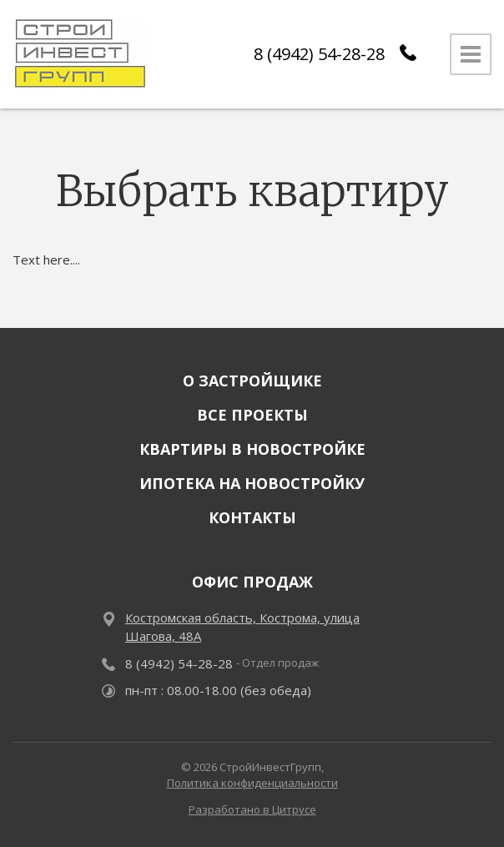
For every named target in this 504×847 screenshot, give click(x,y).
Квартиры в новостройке (252, 449)
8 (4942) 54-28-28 (319, 54)
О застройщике (252, 381)
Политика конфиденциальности (252, 783)
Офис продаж (252, 582)
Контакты (252, 517)
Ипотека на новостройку (252, 483)
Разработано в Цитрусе (252, 809)
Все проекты (252, 415)
